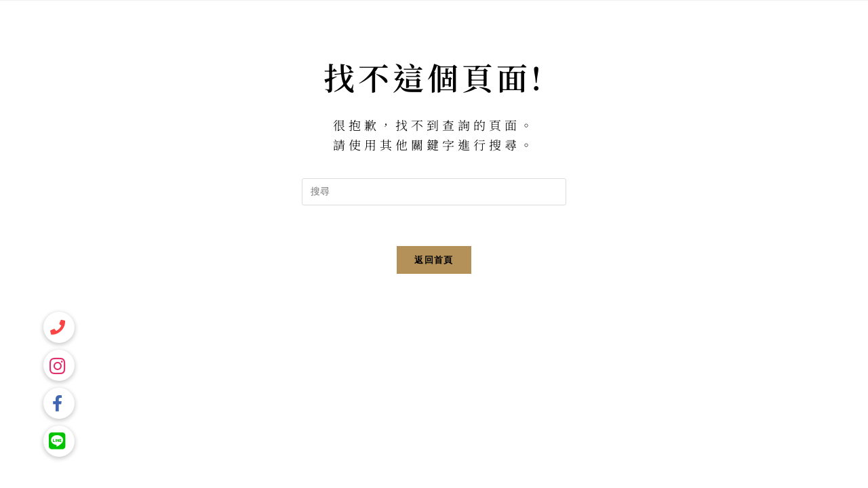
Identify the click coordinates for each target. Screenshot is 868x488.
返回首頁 (434, 260)
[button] (59, 441)
